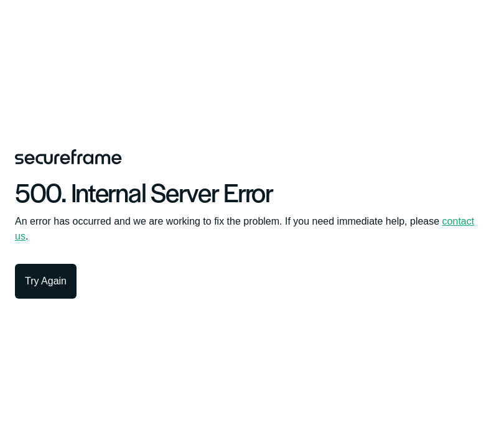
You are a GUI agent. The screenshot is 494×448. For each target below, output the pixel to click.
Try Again (46, 281)
